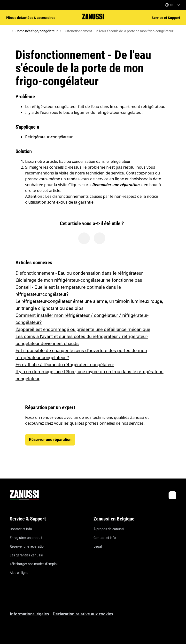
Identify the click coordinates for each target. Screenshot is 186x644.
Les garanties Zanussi (26, 555)
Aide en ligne (19, 573)
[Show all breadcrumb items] (8, 31)
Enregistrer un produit (26, 538)
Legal (98, 546)
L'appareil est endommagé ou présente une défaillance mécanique (83, 329)
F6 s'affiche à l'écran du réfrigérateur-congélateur (65, 365)
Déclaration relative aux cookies (83, 614)
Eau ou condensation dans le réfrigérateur (95, 161)
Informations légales (29, 614)
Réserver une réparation (28, 546)
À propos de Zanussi (109, 529)
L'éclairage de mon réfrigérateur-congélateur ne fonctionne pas (79, 280)
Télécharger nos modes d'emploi (34, 564)
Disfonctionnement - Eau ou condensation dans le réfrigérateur (79, 273)
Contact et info (21, 529)
